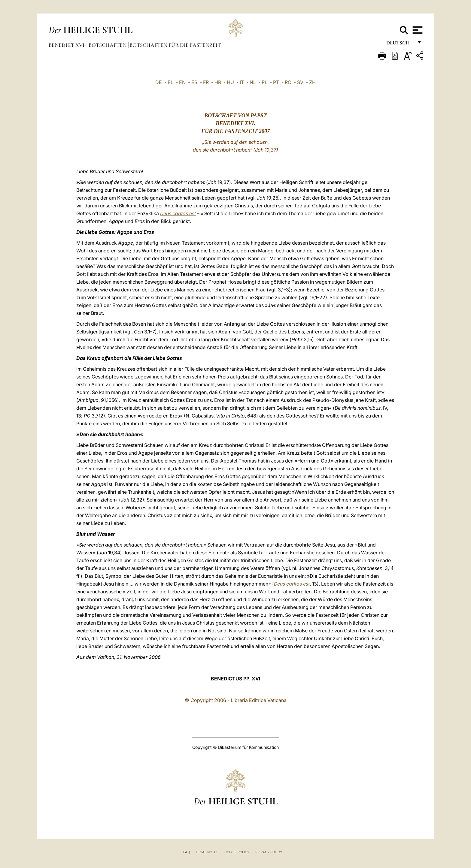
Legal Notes (207, 852)
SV (300, 82)
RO (288, 82)
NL (253, 82)
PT (276, 82)
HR (218, 82)
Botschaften (108, 45)
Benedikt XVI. (68, 45)
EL (170, 82)
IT (242, 82)
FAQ (187, 852)
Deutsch (400, 44)
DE (159, 82)
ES (194, 82)
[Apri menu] (417, 30)
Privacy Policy (269, 852)
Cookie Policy (237, 852)
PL (264, 82)
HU (230, 82)
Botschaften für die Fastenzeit (175, 45)
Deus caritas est (178, 213)
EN (182, 82)
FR (206, 82)
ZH (312, 82)
